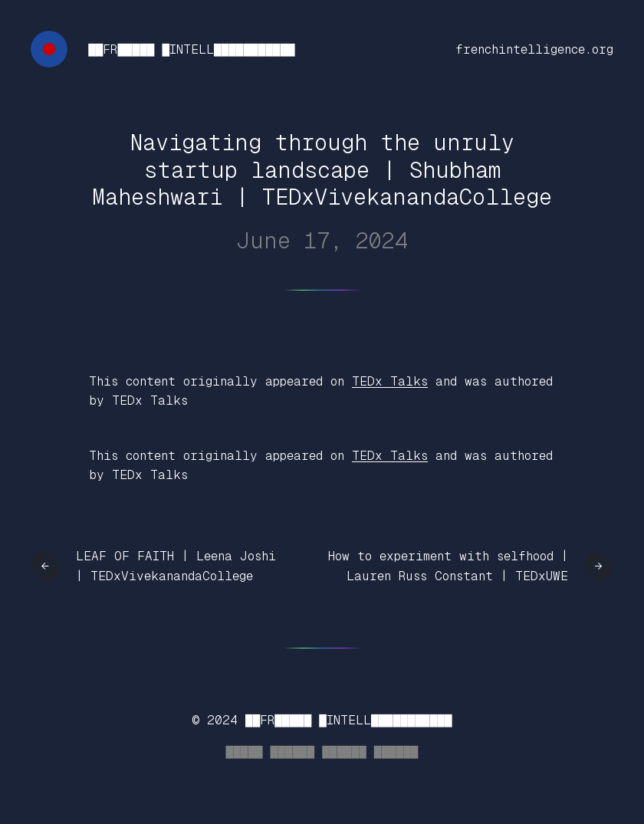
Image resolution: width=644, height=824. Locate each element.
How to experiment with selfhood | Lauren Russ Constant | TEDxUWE (448, 566)
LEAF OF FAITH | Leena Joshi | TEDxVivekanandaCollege (176, 566)
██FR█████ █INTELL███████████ (191, 49)
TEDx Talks (390, 381)
